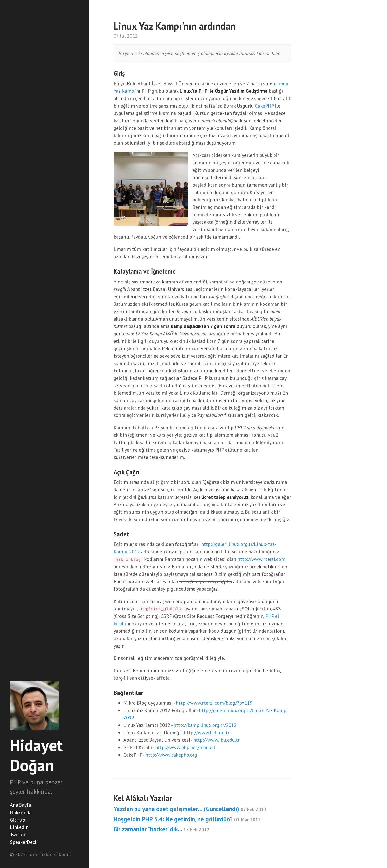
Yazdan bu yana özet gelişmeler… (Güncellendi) (190, 809)
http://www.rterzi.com (261, 559)
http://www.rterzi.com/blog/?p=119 (214, 703)
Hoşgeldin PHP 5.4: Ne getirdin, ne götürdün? (187, 819)
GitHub (18, 820)
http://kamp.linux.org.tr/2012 (205, 725)
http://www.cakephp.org (171, 755)
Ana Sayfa (20, 805)
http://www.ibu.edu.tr (216, 740)
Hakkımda (21, 812)
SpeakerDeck (24, 842)
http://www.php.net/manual (185, 747)
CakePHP (264, 106)
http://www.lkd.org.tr (207, 733)
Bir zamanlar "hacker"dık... (162, 829)
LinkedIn (19, 827)
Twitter (18, 835)
